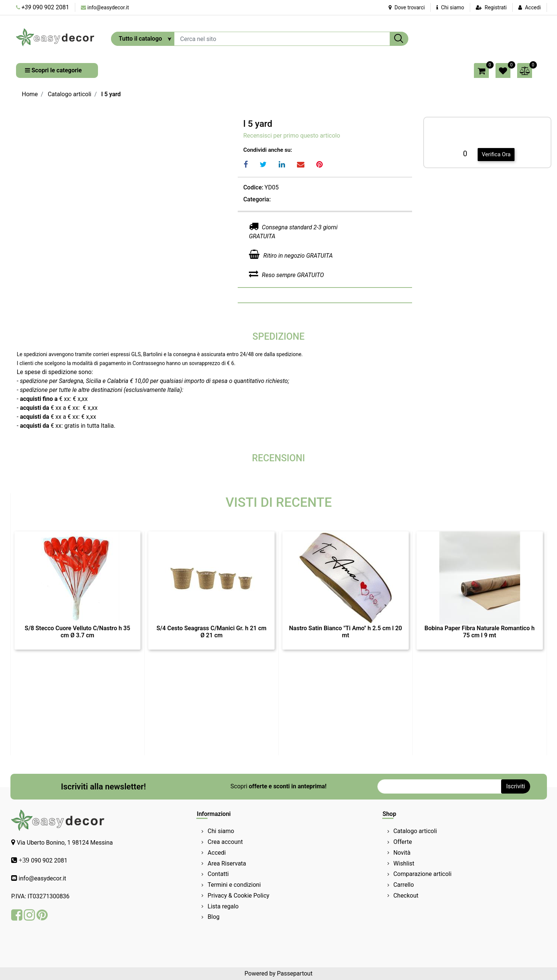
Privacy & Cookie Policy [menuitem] (238, 896)
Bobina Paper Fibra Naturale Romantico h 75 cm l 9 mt (480, 632)
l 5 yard (111, 94)
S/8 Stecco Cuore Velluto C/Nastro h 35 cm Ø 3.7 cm (77, 632)
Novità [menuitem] (402, 853)
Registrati (496, 7)
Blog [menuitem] (213, 917)
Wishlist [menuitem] (404, 863)
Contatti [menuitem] (218, 874)
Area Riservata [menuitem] (227, 863)
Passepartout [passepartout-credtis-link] (295, 973)
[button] (399, 39)
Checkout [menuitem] (406, 896)
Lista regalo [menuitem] (223, 906)
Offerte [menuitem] (403, 842)
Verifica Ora (496, 154)
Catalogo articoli (69, 94)
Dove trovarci (407, 7)
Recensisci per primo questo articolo (292, 136)
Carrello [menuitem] (404, 885)
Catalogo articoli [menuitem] (415, 831)
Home (30, 94)
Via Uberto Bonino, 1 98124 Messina (65, 843)
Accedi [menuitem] (217, 853)
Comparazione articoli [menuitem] (423, 874)
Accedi (533, 7)
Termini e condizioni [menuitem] (234, 885)
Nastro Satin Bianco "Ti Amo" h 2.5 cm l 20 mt (346, 632)
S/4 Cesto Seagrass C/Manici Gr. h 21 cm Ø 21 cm (211, 632)
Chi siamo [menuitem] (221, 831)
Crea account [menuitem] (225, 842)
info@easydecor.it (108, 7)
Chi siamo (450, 7)
